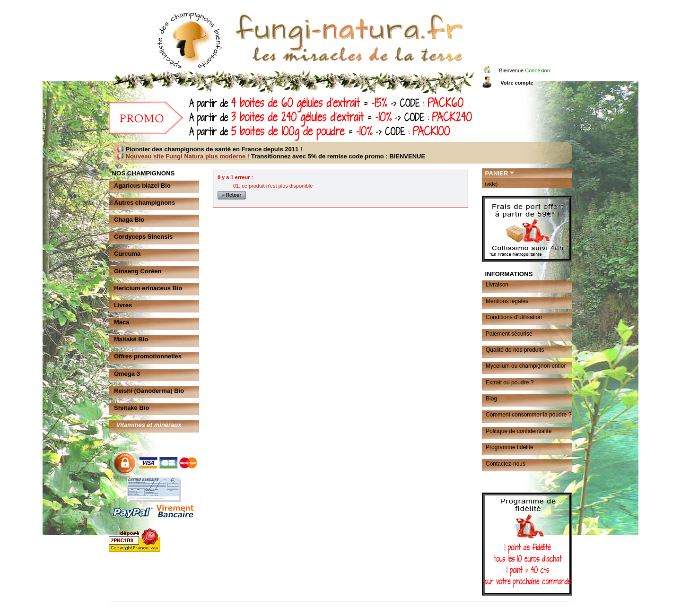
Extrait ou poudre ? (510, 382)
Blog (491, 399)
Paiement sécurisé (509, 334)
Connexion (537, 70)
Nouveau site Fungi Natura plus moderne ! (188, 156)
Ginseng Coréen (138, 271)
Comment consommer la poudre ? (528, 415)
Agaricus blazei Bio (142, 186)
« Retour (232, 195)
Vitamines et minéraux (149, 425)
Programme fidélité (510, 447)
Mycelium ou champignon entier (526, 366)
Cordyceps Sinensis (143, 237)
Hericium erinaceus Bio (148, 288)
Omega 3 (127, 374)
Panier (497, 173)
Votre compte (517, 83)
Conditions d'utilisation (514, 317)
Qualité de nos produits (515, 350)
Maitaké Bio (131, 339)
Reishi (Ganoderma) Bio (149, 391)
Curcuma (127, 254)
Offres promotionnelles (148, 356)
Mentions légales (507, 301)
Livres (123, 305)
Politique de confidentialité (519, 431)
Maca (122, 322)
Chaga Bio (129, 220)
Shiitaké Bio (131, 408)
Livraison (497, 285)
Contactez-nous (506, 464)
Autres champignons (144, 203)
